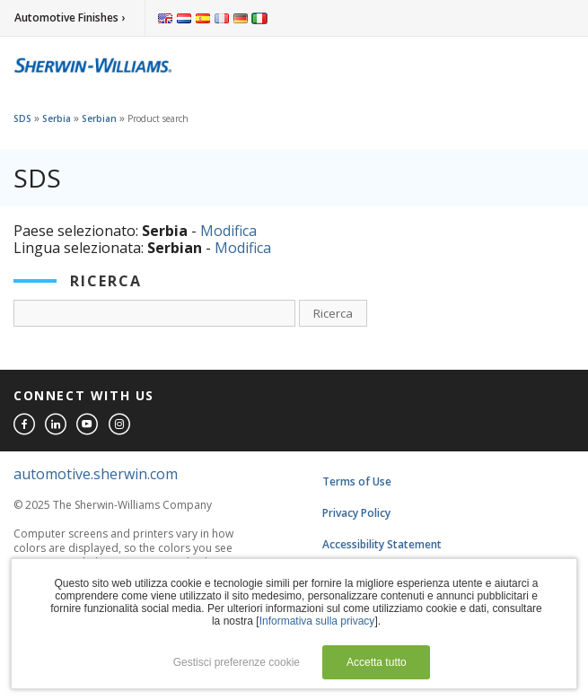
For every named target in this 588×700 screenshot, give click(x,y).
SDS (22, 118)
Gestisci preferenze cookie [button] (237, 662)
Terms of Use (357, 481)
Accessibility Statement (382, 544)
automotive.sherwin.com (96, 474)
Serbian (99, 118)
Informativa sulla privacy (317, 621)
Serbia (57, 118)
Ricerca (333, 313)
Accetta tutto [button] (377, 662)
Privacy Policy (356, 513)
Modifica (228, 231)
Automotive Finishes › (70, 17)
